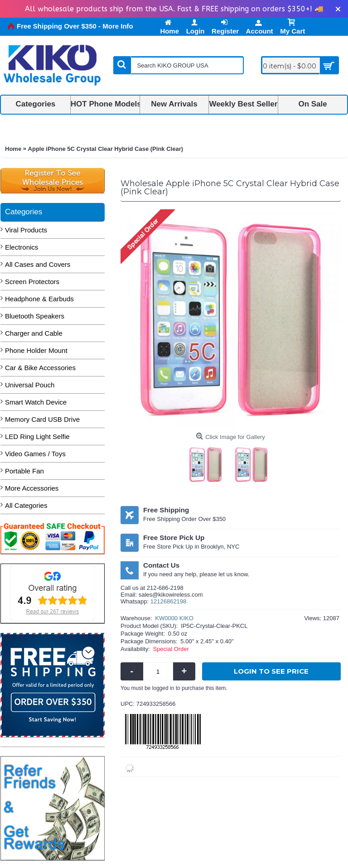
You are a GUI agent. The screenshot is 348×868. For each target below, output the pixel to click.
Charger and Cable (34, 333)
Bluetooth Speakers (35, 316)
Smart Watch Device (36, 402)
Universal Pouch (30, 385)
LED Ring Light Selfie (37, 436)
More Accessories (32, 488)
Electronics (22, 247)
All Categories (26, 505)
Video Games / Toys (35, 454)
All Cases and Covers (38, 264)
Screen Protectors (32, 282)
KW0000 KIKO (174, 618)
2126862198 (170, 601)
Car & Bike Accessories (40, 368)
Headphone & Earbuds (39, 299)
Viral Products (26, 230)
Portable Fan (24, 471)
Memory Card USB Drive (42, 419)
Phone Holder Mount (36, 350)
